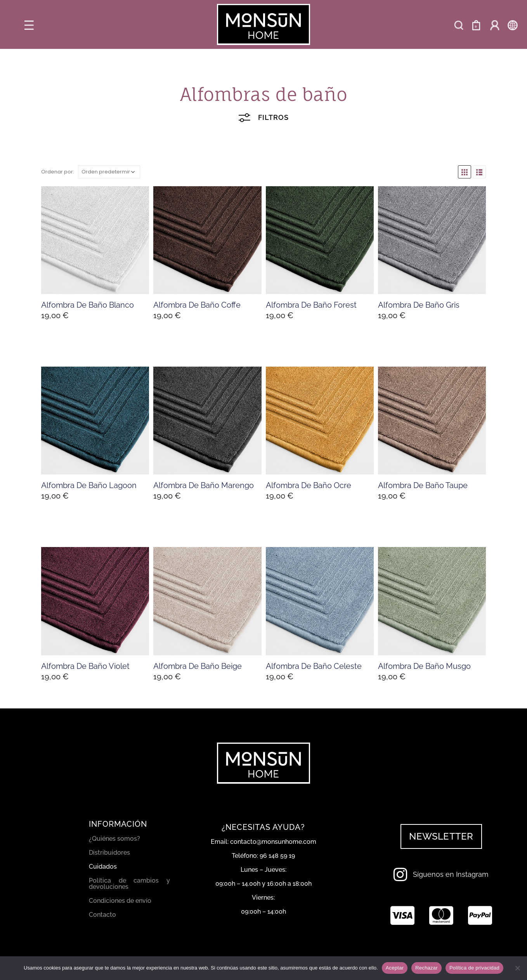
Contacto (102, 915)
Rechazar (426, 968)
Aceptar (395, 968)
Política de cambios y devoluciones (129, 884)
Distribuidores (109, 853)
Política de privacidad (474, 968)
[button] (441, 836)
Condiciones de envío (120, 901)
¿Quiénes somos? (114, 839)
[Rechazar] (517, 968)
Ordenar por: (58, 172)
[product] (95, 240)
